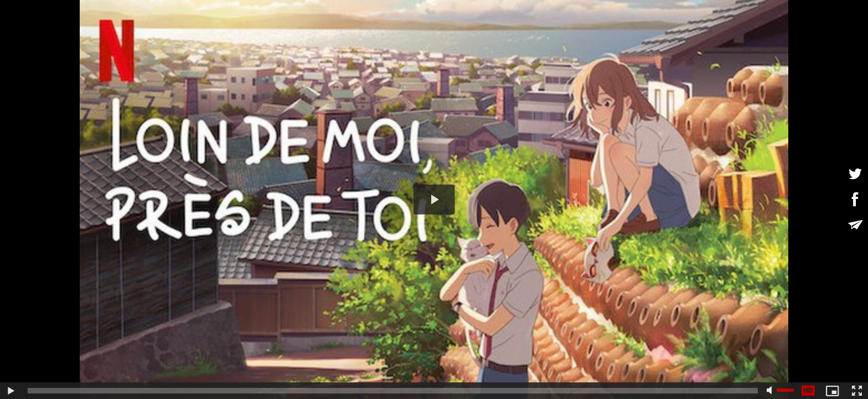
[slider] (393, 391)
